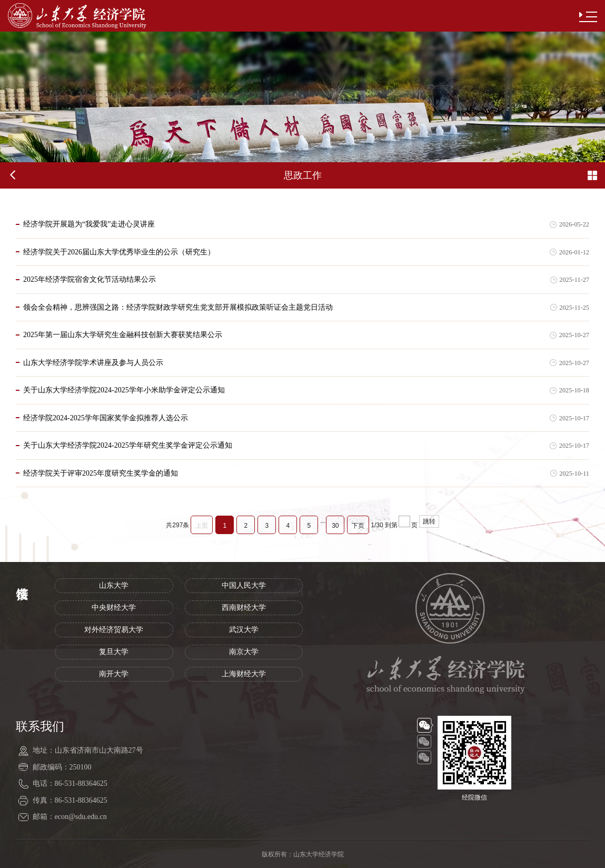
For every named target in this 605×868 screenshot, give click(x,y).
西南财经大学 (244, 608)
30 (335, 526)
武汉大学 (244, 630)
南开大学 (114, 674)
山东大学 (114, 585)
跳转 (429, 521)
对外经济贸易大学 (114, 630)
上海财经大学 (244, 674)
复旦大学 (114, 652)
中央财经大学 (114, 608)
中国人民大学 (244, 585)
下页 (358, 526)
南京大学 (244, 652)
